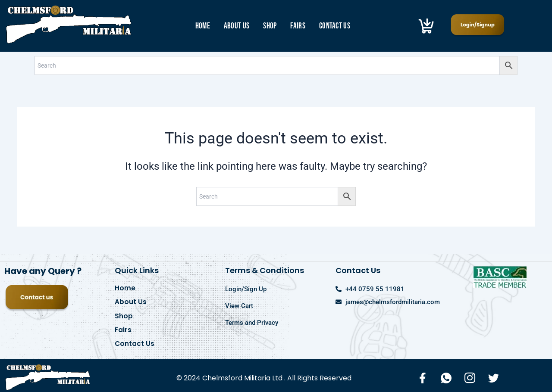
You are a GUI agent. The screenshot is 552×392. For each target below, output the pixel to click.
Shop (270, 26)
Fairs (298, 26)
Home (203, 26)
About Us (237, 26)
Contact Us (335, 26)
